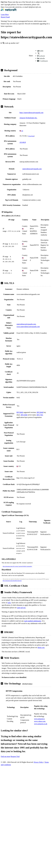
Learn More (5, 15)
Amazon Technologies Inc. (28, 118)
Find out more (6, 756)
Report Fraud (5, 17)
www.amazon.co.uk (41, 724)
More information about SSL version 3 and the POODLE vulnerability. (17, 566)
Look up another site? (11, 43)
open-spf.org (21, 608)
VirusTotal (31, 136)
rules (9, 603)
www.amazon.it (39, 719)
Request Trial (15, 756)
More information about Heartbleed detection (12, 581)
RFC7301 (40, 415)
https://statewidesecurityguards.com (31, 113)
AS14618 (23, 142)
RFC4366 (24, 415)
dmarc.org (41, 647)
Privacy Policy (39, 762)
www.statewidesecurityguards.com (28, 327)
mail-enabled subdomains (33, 621)
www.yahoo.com (40, 721)
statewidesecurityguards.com (32, 169)
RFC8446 (20, 412)
